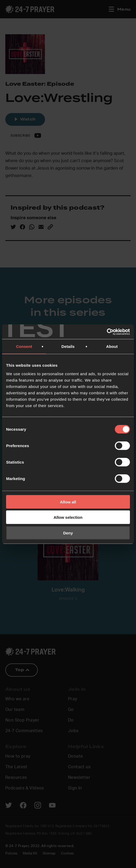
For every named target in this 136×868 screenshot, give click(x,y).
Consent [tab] (24, 346)
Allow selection (68, 517)
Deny (68, 533)
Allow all (68, 502)
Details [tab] (68, 346)
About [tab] (112, 346)
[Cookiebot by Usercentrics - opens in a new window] (107, 332)
